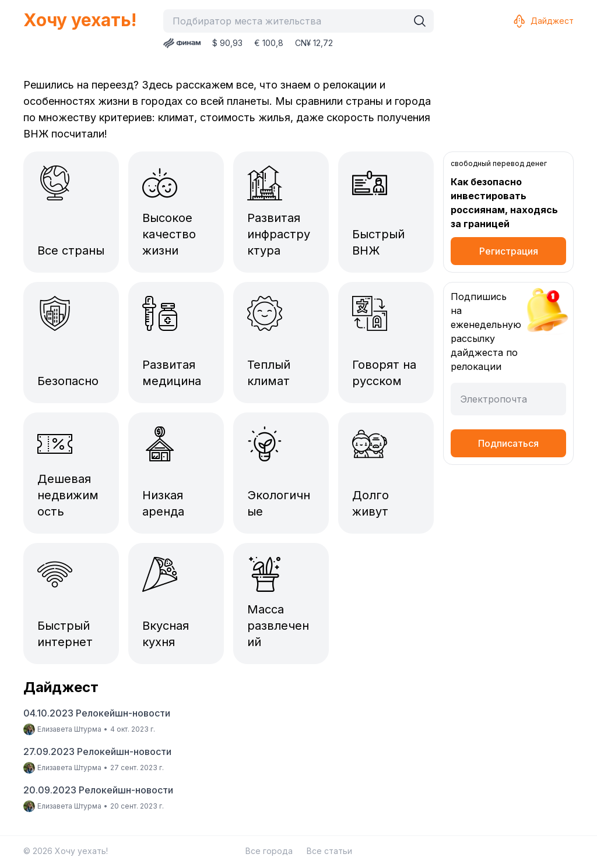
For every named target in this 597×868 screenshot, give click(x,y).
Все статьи (329, 851)
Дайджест (543, 21)
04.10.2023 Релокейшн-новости (97, 713)
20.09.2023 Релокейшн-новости (98, 790)
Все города (269, 851)
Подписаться (508, 443)
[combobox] (288, 21)
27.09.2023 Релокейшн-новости (97, 751)
